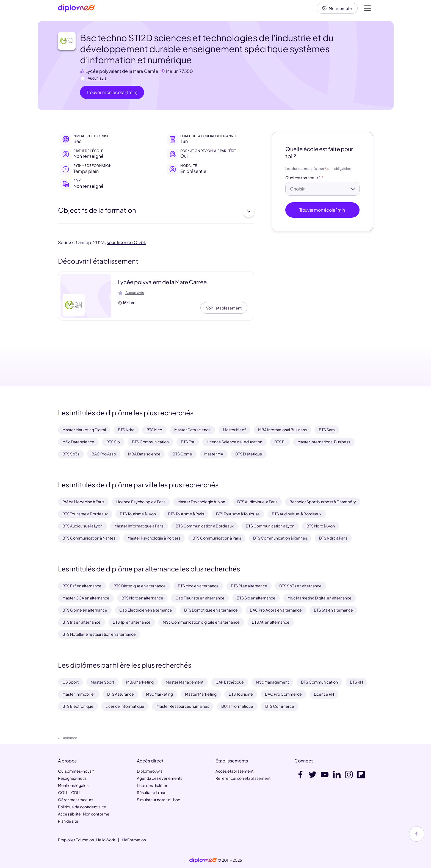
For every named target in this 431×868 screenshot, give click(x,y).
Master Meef (234, 430)
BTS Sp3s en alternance (300, 586)
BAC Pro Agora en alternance (276, 610)
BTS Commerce (280, 706)
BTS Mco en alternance (198, 586)
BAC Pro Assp (104, 454)
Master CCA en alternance (86, 598)
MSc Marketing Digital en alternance (320, 598)
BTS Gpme (182, 454)
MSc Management (272, 682)
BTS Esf (188, 442)
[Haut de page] (417, 834)
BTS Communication (150, 442)
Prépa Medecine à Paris (83, 502)
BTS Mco (154, 430)
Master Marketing (201, 694)
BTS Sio (113, 442)
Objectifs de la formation (156, 212)
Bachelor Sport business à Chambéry (323, 502)
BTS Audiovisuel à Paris (257, 502)
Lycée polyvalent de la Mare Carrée (122, 71)
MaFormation (134, 840)
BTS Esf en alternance (82, 586)
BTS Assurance (121, 694)
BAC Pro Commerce (283, 694)
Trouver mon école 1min (323, 210)
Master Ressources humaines (183, 706)
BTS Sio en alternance (256, 598)
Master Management (185, 682)
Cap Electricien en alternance (146, 610)
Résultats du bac (152, 792)
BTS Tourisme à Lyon (138, 514)
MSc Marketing (159, 694)
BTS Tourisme (241, 694)
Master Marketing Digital (84, 430)
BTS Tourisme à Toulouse (238, 514)
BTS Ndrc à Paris (333, 538)
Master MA (214, 454)
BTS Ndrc (126, 430)
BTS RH (356, 682)
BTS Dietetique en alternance (140, 586)
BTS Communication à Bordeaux (205, 526)
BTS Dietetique (249, 454)
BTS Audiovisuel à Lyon (82, 526)
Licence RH (324, 694)
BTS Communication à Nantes (89, 538)
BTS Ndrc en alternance (142, 598)
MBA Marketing (140, 682)
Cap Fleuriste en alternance (200, 598)
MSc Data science (78, 442)
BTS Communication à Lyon (270, 526)
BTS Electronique (78, 706)
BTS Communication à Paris (217, 538)
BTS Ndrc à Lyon (321, 526)
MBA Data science (144, 454)
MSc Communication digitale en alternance (201, 622)
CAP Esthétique (230, 682)
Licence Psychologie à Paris (141, 502)
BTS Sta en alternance (333, 610)
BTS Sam (327, 430)
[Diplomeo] (76, 8)
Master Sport (102, 682)
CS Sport (71, 682)
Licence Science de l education (234, 442)
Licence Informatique (125, 706)
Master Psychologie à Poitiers (154, 538)
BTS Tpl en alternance (132, 622)
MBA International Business (282, 430)
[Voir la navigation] (368, 8)
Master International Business (324, 442)
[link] (203, 860)
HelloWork (106, 840)
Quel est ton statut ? (303, 178)
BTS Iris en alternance (81, 622)
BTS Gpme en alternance (85, 610)
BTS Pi (280, 442)
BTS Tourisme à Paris (186, 514)
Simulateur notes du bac (158, 800)
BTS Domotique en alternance (211, 610)
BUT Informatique (237, 706)
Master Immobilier (79, 694)
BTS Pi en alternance (249, 586)
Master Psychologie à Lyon (201, 502)
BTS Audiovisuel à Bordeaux (297, 514)
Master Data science (193, 430)
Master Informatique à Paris (139, 526)
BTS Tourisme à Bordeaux (85, 514)
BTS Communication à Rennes (280, 538)
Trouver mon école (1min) (112, 92)
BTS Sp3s (71, 454)
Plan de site (68, 821)
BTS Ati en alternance (271, 622)
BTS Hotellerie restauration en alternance (99, 634)
